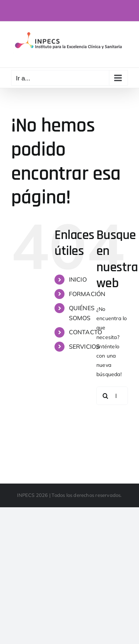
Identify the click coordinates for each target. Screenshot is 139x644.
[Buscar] (106, 396)
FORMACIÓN (87, 294)
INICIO (78, 279)
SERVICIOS (85, 346)
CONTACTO (86, 332)
